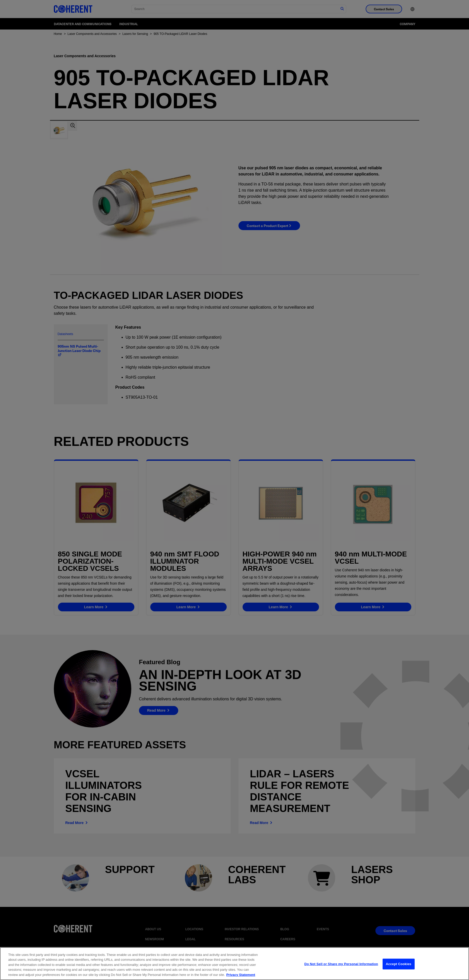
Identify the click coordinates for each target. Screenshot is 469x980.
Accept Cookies (399, 969)
